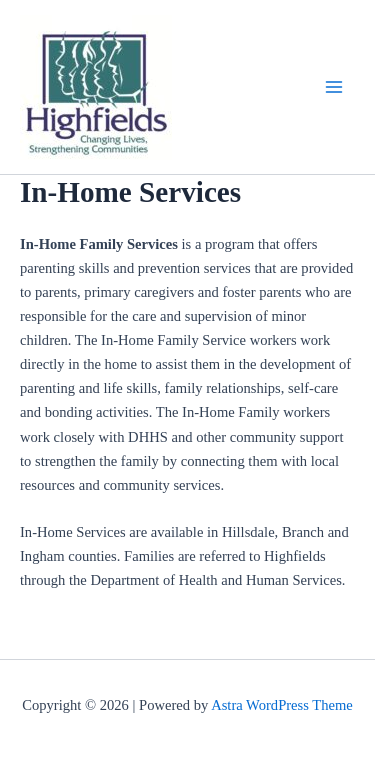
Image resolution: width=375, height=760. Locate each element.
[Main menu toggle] (334, 87)
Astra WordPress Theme (282, 705)
